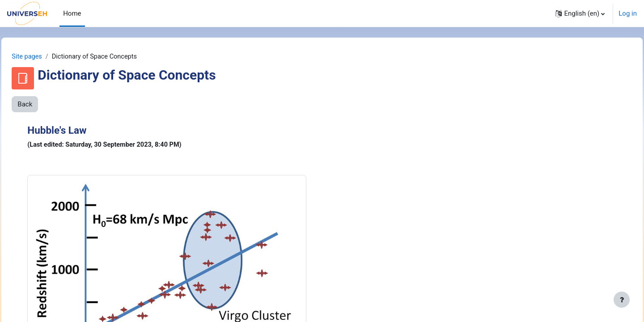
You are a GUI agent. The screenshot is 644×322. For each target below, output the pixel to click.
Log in (628, 13)
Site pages (47, 57)
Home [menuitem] (72, 13)
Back (45, 105)
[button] (580, 13)
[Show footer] (622, 300)
